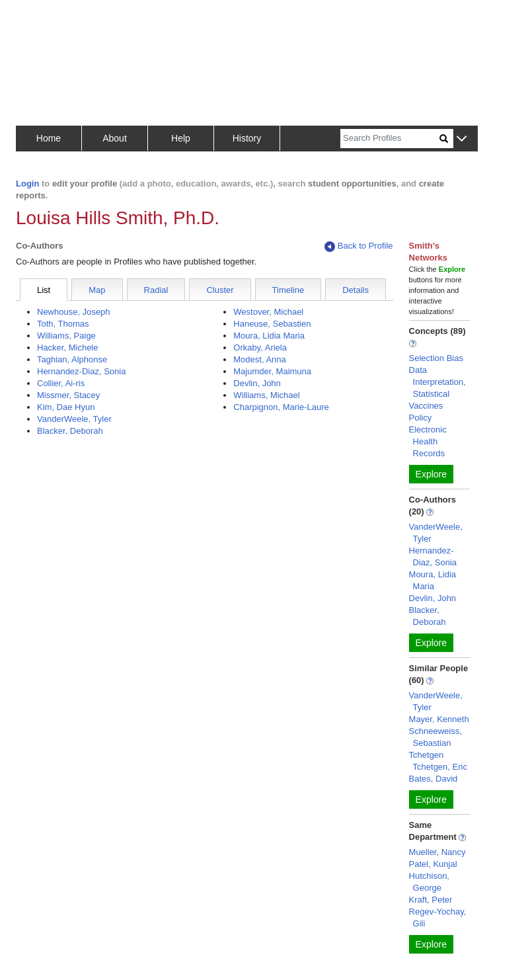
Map (97, 290)
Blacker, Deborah (70, 431)
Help (181, 138)
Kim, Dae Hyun (66, 407)
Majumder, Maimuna (272, 371)
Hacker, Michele (67, 347)
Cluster (220, 290)
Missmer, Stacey (68, 395)
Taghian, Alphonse (72, 359)
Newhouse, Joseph (74, 312)
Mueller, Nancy (437, 852)
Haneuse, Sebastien (272, 324)
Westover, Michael (268, 312)
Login (27, 184)
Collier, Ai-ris (61, 383)
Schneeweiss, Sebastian (435, 737)
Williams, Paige (66, 336)
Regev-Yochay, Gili (438, 918)
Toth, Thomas (63, 324)
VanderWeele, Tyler (74, 419)
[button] (462, 139)
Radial (156, 290)
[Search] (390, 139)
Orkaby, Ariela (260, 347)
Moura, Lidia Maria (269, 336)
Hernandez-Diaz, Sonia (81, 371)
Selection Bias (436, 358)
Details (356, 290)
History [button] (247, 138)
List (44, 290)
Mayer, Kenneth (439, 719)
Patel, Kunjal (433, 864)
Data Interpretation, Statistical (437, 382)
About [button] (115, 138)
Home (49, 138)
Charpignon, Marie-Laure (281, 407)
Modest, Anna (260, 359)
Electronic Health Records (428, 441)
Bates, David (434, 779)
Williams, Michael (266, 395)
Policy (421, 418)
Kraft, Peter (431, 900)
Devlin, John (257, 383)
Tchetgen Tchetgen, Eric (438, 761)
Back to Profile (359, 246)
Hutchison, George (429, 882)
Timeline (288, 290)
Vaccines (426, 406)
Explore (431, 474)
